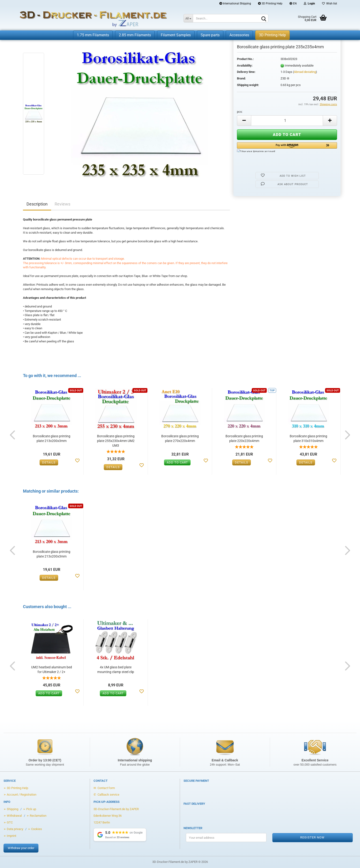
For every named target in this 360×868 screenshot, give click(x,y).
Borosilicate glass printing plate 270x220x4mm (180, 438)
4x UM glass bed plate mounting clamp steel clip (116, 670)
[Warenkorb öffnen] (302, 19)
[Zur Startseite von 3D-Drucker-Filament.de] (88, 19)
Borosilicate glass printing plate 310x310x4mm (308, 438)
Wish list (330, 4)
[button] (287, 147)
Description (37, 204)
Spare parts (210, 35)
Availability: (245, 65)
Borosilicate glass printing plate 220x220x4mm (244, 438)
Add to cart (177, 462)
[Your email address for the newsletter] (226, 838)
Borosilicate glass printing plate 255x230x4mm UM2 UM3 (116, 441)
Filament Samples (176, 35)
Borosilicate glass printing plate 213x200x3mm (52, 438)
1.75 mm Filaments (93, 35)
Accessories (239, 35)
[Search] (264, 19)
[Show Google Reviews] (120, 835)
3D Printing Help (270, 4)
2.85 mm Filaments (135, 35)
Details (49, 462)
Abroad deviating (305, 72)
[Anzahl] (287, 121)
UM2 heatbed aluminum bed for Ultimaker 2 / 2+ (52, 670)
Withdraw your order (21, 848)
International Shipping (235, 4)
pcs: (240, 112)
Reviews (62, 204)
